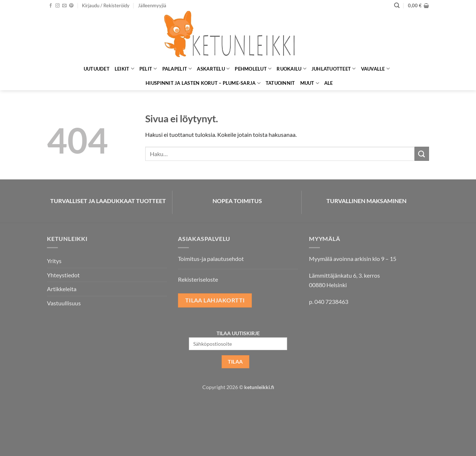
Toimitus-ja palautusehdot (211, 259)
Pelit (148, 69)
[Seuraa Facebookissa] (51, 6)
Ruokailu (291, 69)
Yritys (54, 261)
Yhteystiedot (63, 275)
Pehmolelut (253, 69)
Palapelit (177, 69)
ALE (329, 83)
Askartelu (213, 69)
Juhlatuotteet (334, 69)
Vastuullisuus (64, 303)
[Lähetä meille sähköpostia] (64, 6)
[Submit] (422, 154)
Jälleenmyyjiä (152, 5)
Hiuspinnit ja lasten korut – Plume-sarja (203, 83)
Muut (310, 83)
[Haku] (397, 5)
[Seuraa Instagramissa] (57, 6)
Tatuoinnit (280, 83)
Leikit (124, 69)
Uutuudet (97, 69)
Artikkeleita (62, 289)
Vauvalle (376, 69)
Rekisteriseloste (198, 279)
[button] (106, 5)
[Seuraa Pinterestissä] (71, 6)
